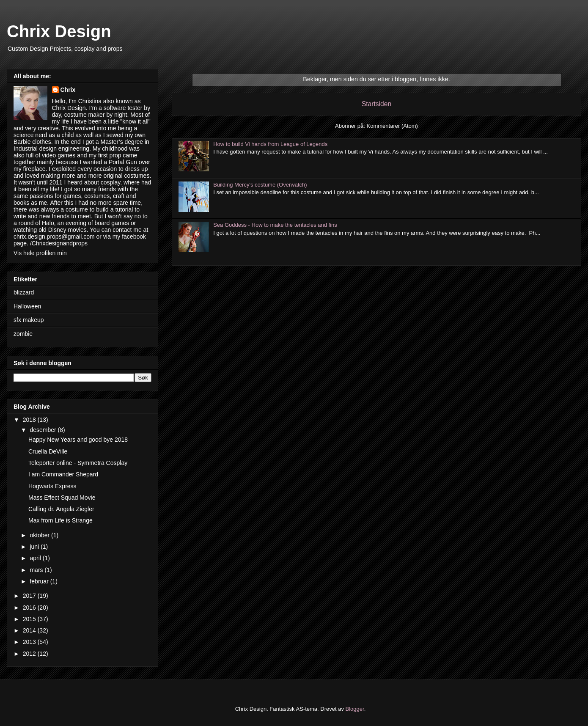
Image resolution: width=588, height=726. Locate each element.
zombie (23, 334)
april (36, 558)
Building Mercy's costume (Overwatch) (260, 185)
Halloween (27, 306)
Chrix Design (59, 31)
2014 (30, 630)
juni (35, 547)
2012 (30, 654)
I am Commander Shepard (63, 474)
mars (37, 570)
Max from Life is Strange (60, 520)
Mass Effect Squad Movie (62, 498)
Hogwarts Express (52, 486)
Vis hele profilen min (40, 253)
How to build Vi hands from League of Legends (270, 144)
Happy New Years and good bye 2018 (78, 440)
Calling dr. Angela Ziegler (61, 509)
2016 (30, 608)
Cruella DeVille (48, 451)
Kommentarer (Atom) (392, 126)
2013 (30, 642)
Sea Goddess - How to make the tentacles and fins (275, 225)
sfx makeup (29, 320)
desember (44, 430)
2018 (30, 420)
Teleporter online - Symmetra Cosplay (78, 463)
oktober (40, 535)
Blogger (355, 709)
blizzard (24, 292)
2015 (30, 619)
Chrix (68, 90)
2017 (30, 596)
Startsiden (376, 104)
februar (40, 581)
